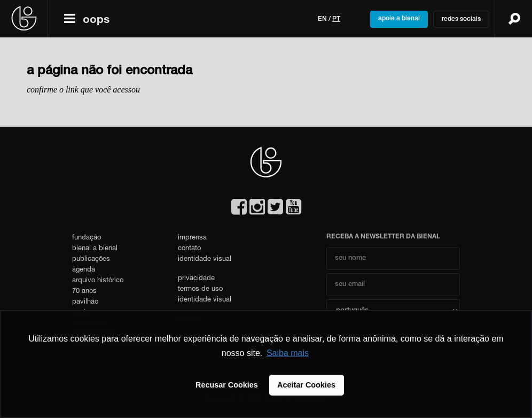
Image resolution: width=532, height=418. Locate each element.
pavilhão (85, 302)
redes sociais (461, 19)
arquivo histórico (98, 281)
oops (96, 21)
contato (189, 249)
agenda (84, 270)
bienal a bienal (95, 249)
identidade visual (205, 260)
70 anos (84, 292)
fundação (87, 238)
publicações (91, 260)
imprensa (192, 238)
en (322, 19)
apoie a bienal (399, 19)
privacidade (196, 279)
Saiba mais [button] (288, 353)
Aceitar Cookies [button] (306, 385)
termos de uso (200, 289)
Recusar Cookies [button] (227, 385)
